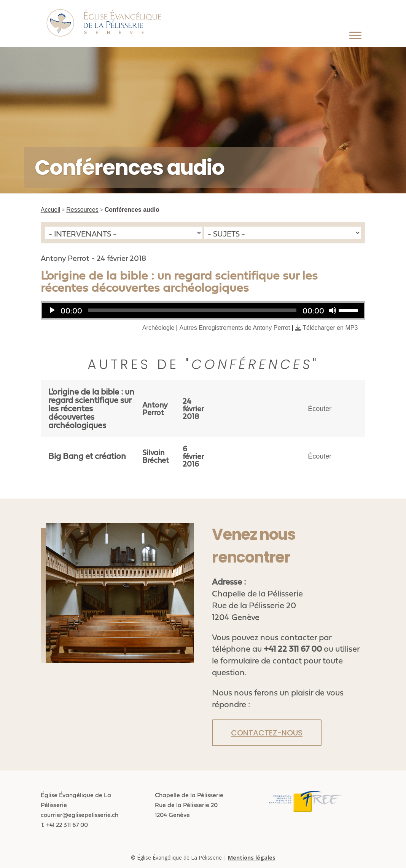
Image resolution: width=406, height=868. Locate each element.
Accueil (51, 210)
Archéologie (158, 328)
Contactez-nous (267, 733)
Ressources (82, 210)
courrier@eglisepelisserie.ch (80, 815)
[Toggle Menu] (355, 35)
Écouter (320, 409)
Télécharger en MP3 (330, 328)
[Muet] (333, 310)
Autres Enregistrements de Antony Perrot (235, 328)
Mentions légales (252, 858)
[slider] (193, 310)
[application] (203, 310)
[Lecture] (52, 310)
